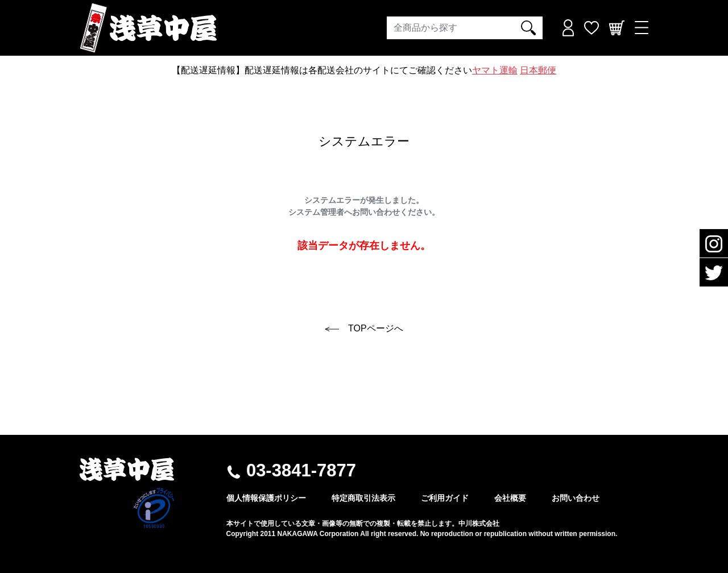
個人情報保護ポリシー (266, 498)
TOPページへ (364, 328)
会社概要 (510, 498)
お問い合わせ (576, 498)
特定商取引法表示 (363, 498)
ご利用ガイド (445, 498)
